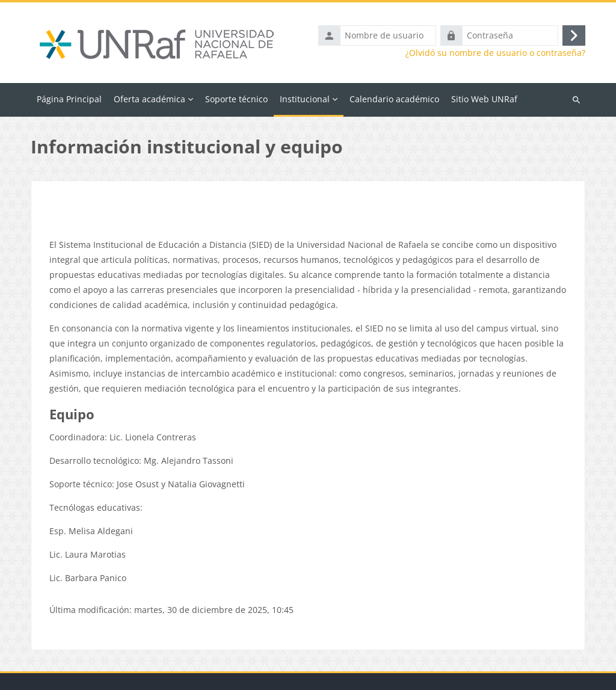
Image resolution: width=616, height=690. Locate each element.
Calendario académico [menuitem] (394, 99)
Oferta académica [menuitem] (149, 99)
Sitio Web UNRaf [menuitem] (484, 99)
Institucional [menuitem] (305, 99)
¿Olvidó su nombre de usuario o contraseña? (495, 53)
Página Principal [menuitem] (69, 99)
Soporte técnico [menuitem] (236, 99)
